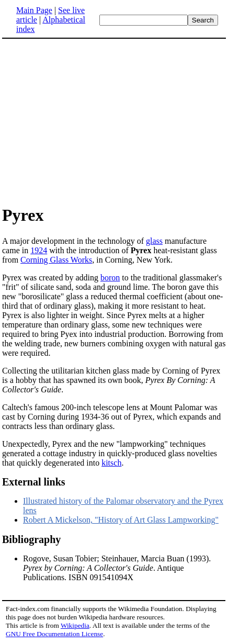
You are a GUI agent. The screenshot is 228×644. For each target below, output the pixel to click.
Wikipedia (75, 625)
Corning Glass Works (56, 260)
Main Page (34, 10)
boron (110, 278)
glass (154, 241)
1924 (39, 250)
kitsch (111, 463)
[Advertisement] (90, 121)
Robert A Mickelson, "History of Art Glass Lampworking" (121, 520)
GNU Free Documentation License (54, 634)
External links (34, 482)
